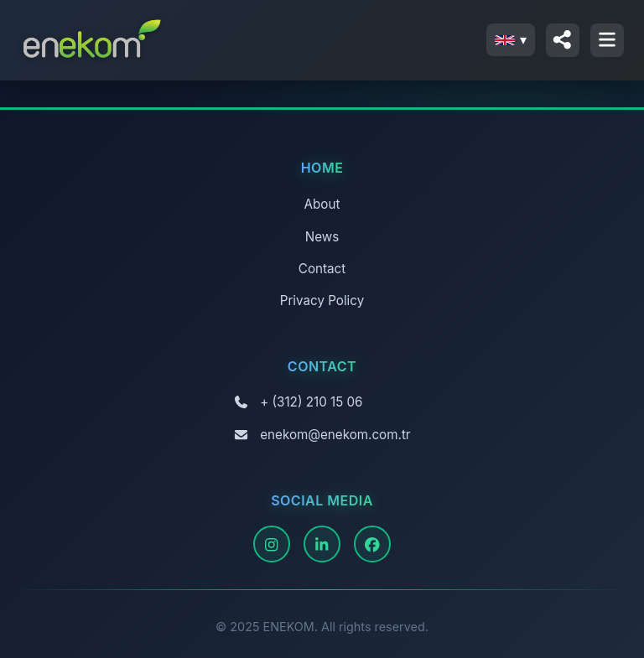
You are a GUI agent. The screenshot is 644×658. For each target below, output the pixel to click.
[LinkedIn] (322, 544)
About (322, 204)
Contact (322, 269)
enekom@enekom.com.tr (335, 435)
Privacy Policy (322, 301)
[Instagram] (272, 544)
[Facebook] (372, 544)
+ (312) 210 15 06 (311, 402)
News (322, 237)
